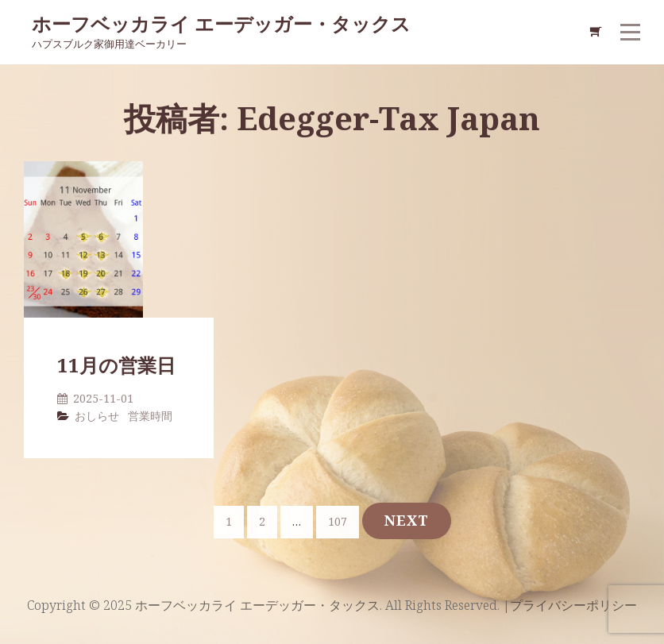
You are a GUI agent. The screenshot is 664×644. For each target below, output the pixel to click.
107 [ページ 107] (340, 520)
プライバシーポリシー (573, 605)
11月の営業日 (116, 365)
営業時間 (150, 416)
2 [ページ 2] (268, 520)
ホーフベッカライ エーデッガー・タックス (221, 23)
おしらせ (97, 416)
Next (407, 520)
